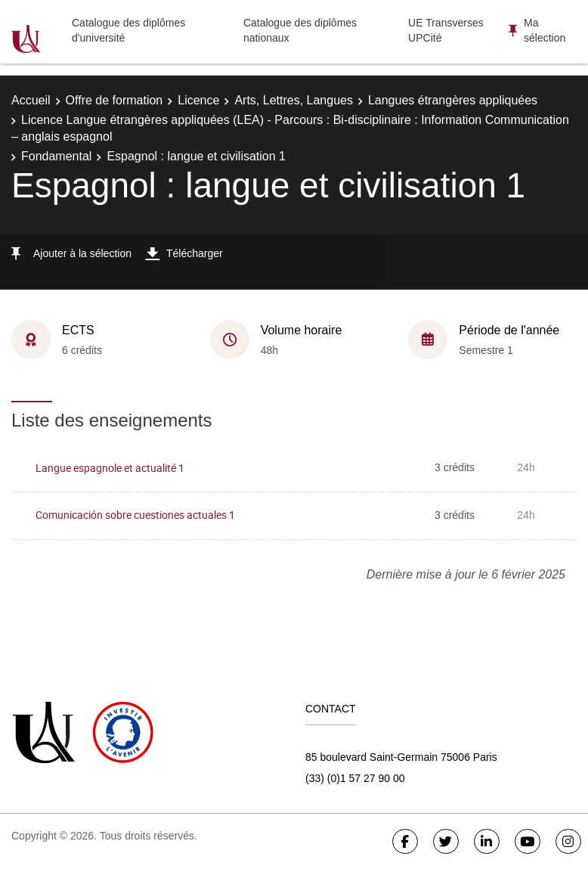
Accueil (31, 100)
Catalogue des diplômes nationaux (300, 30)
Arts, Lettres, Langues (294, 100)
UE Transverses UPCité (446, 30)
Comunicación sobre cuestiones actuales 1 (135, 515)
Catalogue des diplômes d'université (128, 30)
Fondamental (56, 156)
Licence (198, 100)
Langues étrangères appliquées (453, 100)
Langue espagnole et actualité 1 (110, 468)
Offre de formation (115, 100)
